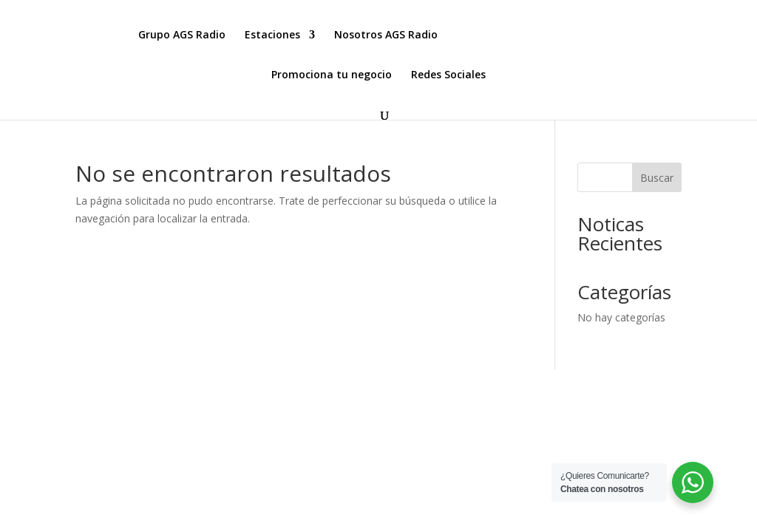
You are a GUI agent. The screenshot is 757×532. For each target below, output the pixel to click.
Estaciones (272, 35)
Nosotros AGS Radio (386, 35)
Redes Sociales (448, 75)
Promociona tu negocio (332, 75)
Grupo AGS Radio (182, 35)
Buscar (657, 178)
